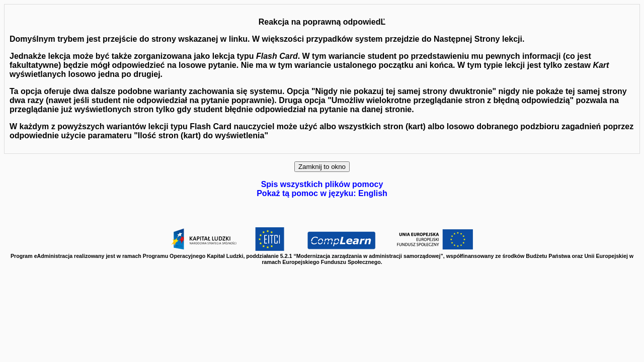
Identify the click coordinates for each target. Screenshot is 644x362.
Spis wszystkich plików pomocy (322, 184)
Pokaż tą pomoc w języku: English (322, 193)
